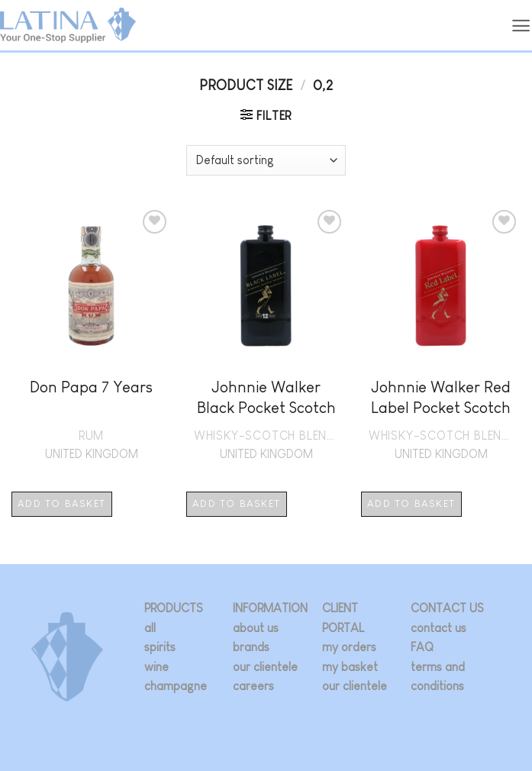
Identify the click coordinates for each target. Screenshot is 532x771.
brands (251, 647)
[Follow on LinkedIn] (467, 710)
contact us (438, 628)
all (150, 628)
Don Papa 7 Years (91, 387)
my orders (349, 647)
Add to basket (61, 503)
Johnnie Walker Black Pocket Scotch (266, 397)
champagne (176, 686)
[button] (521, 26)
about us (256, 628)
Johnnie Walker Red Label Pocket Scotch (441, 397)
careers (253, 686)
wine (156, 667)
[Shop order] (266, 160)
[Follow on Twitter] (444, 710)
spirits (160, 647)
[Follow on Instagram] (422, 710)
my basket (350, 667)
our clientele (265, 667)
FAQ (422, 647)
